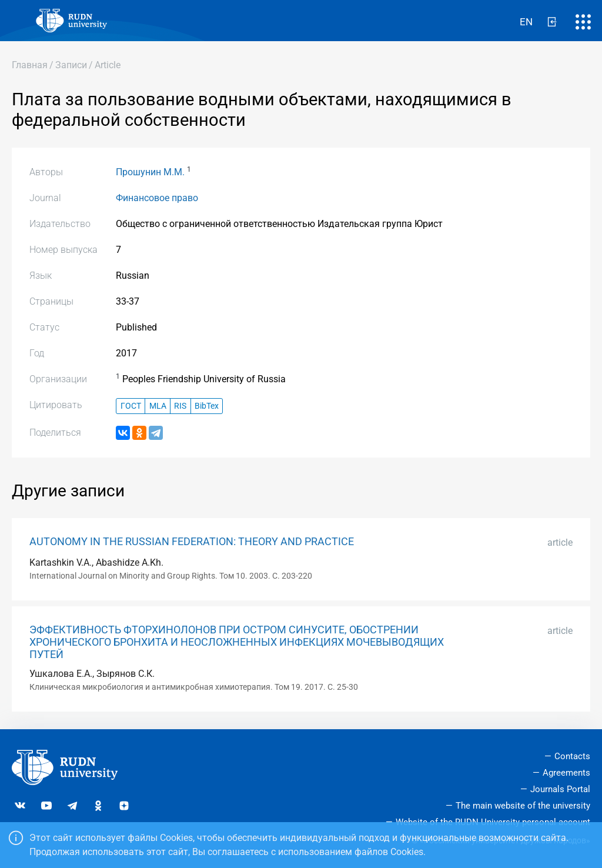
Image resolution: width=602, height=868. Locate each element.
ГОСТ (131, 406)
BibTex (207, 406)
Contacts (572, 756)
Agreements (566, 773)
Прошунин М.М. (150, 172)
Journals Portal (560, 789)
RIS (180, 406)
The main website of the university (523, 806)
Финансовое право (157, 198)
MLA (158, 406)
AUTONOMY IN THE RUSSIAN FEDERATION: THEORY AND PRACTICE (192, 542)
